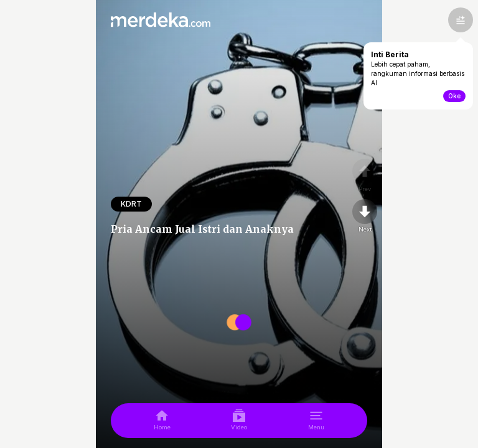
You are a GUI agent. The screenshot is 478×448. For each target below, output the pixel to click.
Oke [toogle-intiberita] (454, 96)
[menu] (316, 421)
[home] (162, 421)
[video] (239, 421)
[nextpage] (365, 217)
